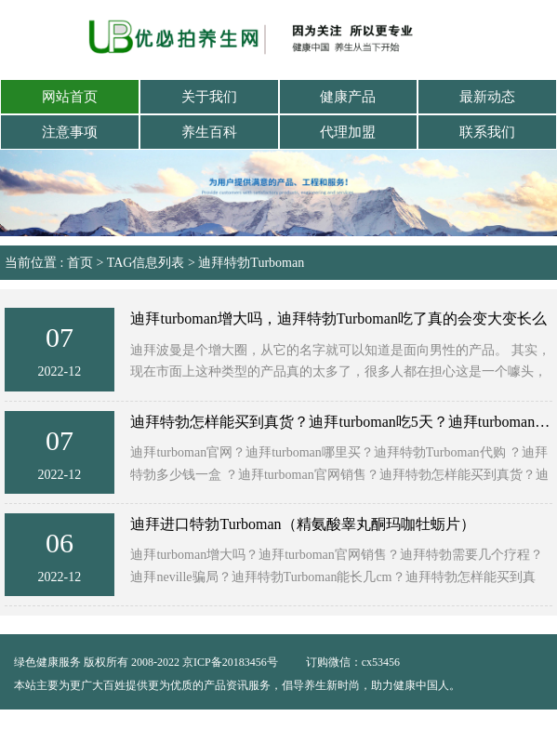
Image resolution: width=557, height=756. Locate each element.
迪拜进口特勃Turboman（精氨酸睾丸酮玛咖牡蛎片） (302, 524)
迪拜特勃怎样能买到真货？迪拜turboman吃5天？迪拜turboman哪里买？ (341, 422)
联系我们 (487, 132)
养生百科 (209, 132)
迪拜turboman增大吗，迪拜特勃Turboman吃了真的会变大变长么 (338, 318)
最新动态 (487, 97)
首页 (80, 263)
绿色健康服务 (47, 662)
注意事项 (70, 132)
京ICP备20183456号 (232, 662)
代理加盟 (348, 132)
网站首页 (70, 97)
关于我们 (209, 97)
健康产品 (348, 97)
